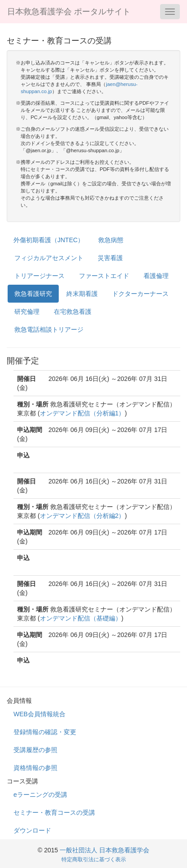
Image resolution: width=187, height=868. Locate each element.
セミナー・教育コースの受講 (54, 812)
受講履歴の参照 (35, 750)
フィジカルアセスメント (49, 258)
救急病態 (111, 240)
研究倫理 (27, 312)
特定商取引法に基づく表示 (94, 859)
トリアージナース (39, 276)
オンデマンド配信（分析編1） (83, 413)
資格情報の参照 (35, 768)
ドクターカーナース (140, 294)
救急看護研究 (33, 294)
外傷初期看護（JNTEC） (49, 240)
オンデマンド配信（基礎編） (81, 618)
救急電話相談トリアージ (49, 329)
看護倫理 (156, 276)
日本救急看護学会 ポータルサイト (69, 12)
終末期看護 (82, 294)
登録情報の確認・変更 (45, 732)
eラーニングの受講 (40, 795)
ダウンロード (32, 830)
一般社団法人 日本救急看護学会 (104, 850)
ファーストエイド (104, 276)
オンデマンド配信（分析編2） (83, 516)
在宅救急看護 (73, 312)
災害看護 (110, 258)
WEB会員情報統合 (39, 714)
